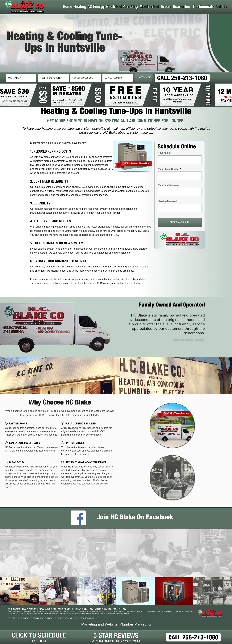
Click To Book (143, 78)
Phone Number (51, 78)
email (83, 78)
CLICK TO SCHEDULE (180, 222)
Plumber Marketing (135, 625)
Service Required (114, 78)
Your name (165, 153)
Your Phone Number (170, 169)
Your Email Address (169, 186)
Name (14, 78)
